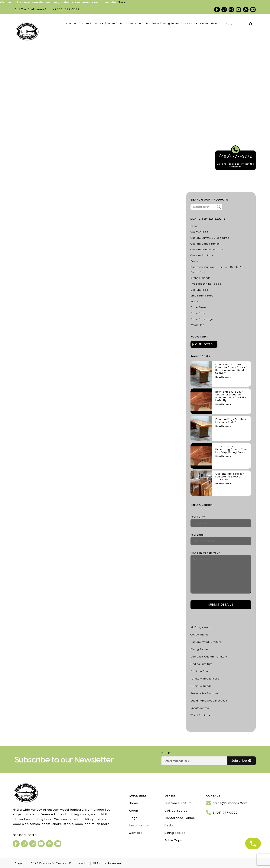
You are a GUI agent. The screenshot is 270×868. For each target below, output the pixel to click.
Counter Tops (199, 232)
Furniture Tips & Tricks (205, 679)
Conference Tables (138, 24)
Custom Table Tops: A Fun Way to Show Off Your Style (230, 477)
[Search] (251, 24)
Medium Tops (199, 290)
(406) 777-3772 (67, 9)
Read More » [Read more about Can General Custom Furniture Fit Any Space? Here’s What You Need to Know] (223, 377)
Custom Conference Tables (208, 250)
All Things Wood (201, 627)
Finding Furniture (201, 664)
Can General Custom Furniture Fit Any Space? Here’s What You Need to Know (231, 369)
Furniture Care (200, 671)
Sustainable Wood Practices (209, 701)
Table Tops (190, 24)
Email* (166, 753)
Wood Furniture (200, 715)
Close (121, 2)
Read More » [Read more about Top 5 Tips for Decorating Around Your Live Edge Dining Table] (223, 456)
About (71, 24)
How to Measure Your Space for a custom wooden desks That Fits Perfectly (231, 396)
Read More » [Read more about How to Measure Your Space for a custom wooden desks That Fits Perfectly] (223, 404)
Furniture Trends (201, 686)
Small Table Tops (202, 296)
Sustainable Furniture (205, 693)
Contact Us (209, 24)
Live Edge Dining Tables (206, 284)
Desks (156, 24)
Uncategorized (200, 708)
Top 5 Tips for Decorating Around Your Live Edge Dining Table (231, 449)
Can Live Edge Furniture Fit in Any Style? (231, 421)
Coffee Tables (115, 24)
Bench (195, 226)
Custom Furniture (92, 24)
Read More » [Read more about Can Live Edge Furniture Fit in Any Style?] (223, 426)
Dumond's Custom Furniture (209, 657)
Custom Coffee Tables (205, 244)
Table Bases (198, 307)
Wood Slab (198, 325)
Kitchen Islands (200, 278)
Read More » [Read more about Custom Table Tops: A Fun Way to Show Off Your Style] (223, 484)
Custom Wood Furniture (206, 642)
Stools (195, 301)
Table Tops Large (202, 319)
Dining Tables (170, 24)
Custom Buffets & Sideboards (210, 238)
